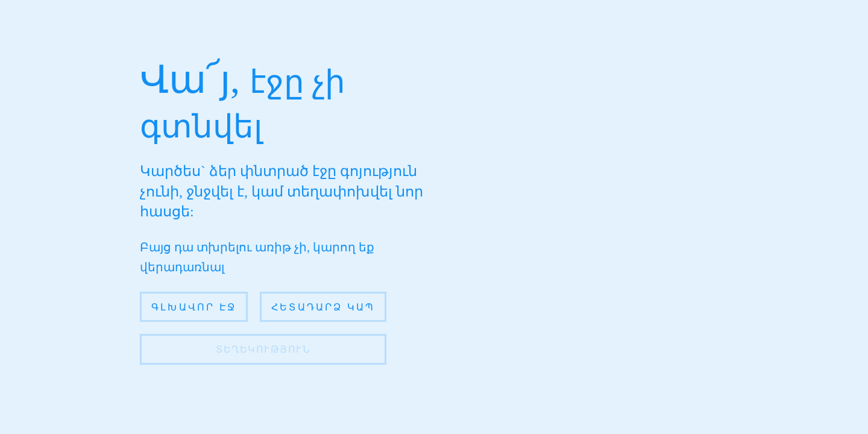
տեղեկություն (263, 349)
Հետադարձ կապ (323, 307)
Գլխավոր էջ (194, 307)
